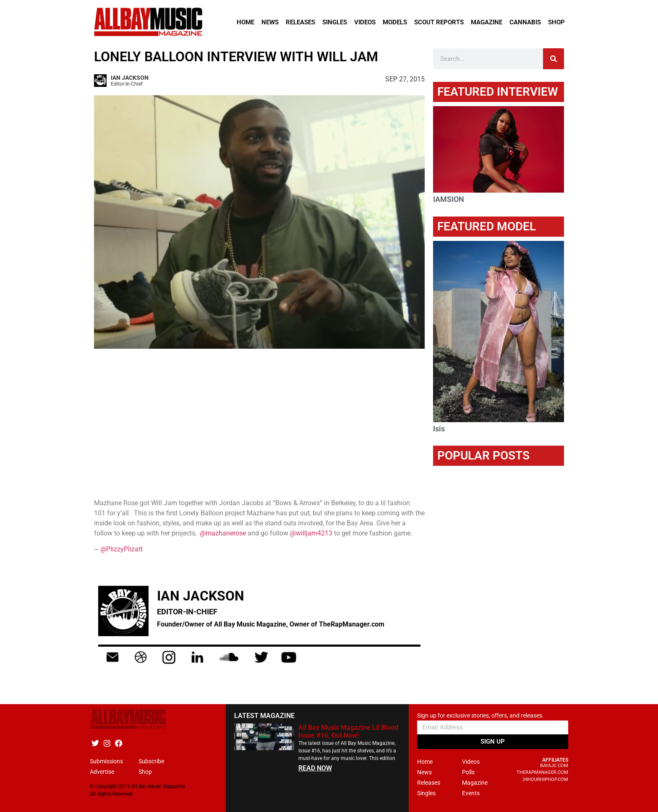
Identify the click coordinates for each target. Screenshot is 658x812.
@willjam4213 (311, 533)
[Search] (554, 59)
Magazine (487, 22)
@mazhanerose (223, 533)
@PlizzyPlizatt (121, 549)
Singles (335, 22)
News (270, 22)
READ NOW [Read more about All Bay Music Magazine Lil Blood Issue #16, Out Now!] (315, 768)
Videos (365, 22)
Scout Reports (439, 22)
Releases (300, 22)
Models (395, 22)
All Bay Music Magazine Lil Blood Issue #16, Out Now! (348, 731)
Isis (439, 429)
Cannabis (525, 22)
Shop (556, 22)
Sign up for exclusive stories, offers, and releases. (480, 716)
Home (245, 22)
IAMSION (449, 199)
